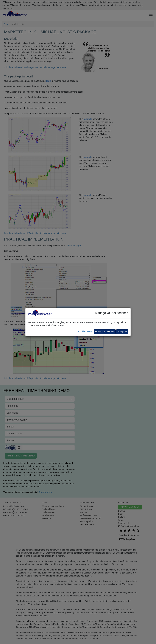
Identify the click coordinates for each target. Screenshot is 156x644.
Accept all (122, 332)
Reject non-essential (105, 332)
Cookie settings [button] (86, 331)
